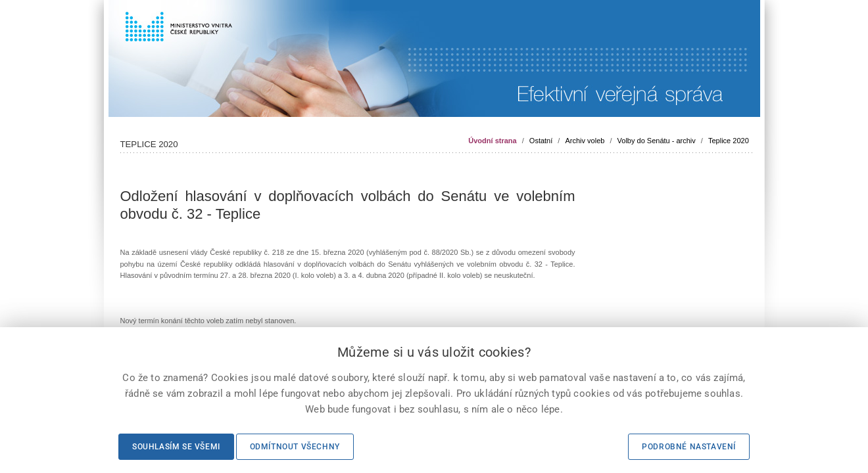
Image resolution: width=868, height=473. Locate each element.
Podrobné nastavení (689, 447)
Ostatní (541, 141)
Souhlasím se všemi (176, 447)
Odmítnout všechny (295, 447)
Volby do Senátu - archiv (657, 141)
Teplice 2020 (729, 141)
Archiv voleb (585, 141)
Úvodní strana (492, 141)
